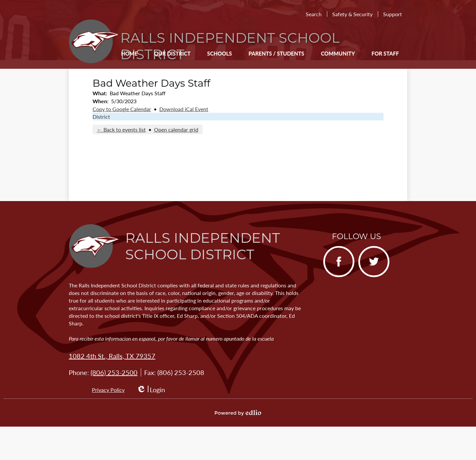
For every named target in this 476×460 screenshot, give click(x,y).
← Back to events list (121, 129)
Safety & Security (352, 14)
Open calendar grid (176, 129)
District (101, 117)
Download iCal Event (184, 109)
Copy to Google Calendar (122, 109)
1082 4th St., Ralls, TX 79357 (112, 356)
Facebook (336, 267)
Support (393, 14)
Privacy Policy (108, 390)
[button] (172, 53)
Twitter (369, 267)
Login (151, 390)
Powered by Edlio (238, 413)
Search (314, 14)
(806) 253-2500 (114, 372)
